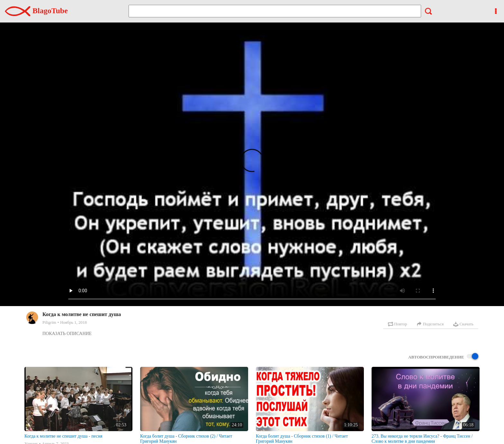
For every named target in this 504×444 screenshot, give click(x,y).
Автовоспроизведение (443, 357)
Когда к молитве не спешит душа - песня (63, 436)
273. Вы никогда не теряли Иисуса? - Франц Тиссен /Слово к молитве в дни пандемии (422, 439)
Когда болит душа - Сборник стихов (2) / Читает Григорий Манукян (186, 439)
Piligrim (49, 322)
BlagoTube (36, 11)
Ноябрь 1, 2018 (73, 322)
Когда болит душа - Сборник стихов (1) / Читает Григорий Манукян (302, 439)
